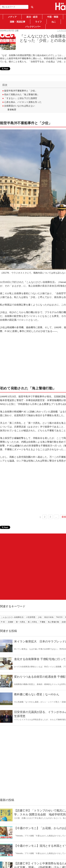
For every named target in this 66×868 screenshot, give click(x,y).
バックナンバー (33, 27)
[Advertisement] (33, 567)
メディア (12, 17)
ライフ (38, 22)
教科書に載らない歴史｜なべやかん (37, 694)
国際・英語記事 (18, 22)
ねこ (54, 22)
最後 (64, 517)
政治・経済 (32, 17)
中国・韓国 (53, 17)
